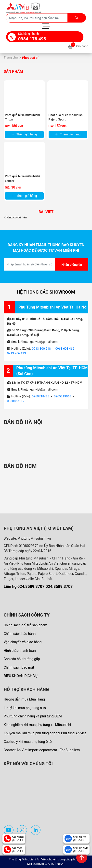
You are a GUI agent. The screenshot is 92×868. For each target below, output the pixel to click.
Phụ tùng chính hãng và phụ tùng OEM (33, 716)
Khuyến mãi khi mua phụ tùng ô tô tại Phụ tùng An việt (45, 733)
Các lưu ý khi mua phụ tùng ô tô (28, 742)
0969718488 (41, 396)
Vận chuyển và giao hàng (23, 642)
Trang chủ (11, 57)
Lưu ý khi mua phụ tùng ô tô (25, 708)
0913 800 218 (41, 349)
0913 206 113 (17, 353)
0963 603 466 (65, 349)
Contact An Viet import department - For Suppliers (42, 750)
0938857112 (16, 401)
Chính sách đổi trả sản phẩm (25, 625)
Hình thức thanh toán (20, 651)
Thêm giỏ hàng (24, 134)
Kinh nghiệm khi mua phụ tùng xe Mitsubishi (37, 725)
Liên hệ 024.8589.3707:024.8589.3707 (38, 587)
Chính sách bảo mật (19, 667)
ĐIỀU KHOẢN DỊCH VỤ (21, 676)
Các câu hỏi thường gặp (22, 659)
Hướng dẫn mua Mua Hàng (24, 699)
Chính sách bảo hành (20, 634)
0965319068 (63, 396)
